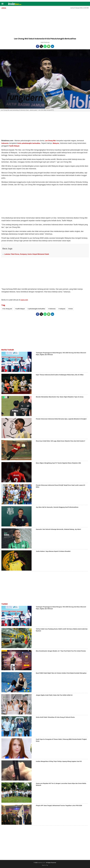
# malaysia (62, 309)
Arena (4, 8)
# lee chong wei (7, 309)
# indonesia (52, 309)
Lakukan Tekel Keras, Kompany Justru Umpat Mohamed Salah (27, 254)
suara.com (24, 300)
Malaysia (56, 143)
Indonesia (5, 143)
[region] (45, 23)
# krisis (70, 309)
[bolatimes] (15, 4)
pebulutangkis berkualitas (31, 143)
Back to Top (45, 865)
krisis (19, 143)
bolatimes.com (41, 863)
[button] (2, 4)
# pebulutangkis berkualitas (36, 309)
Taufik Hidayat (14, 146)
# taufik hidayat (20, 309)
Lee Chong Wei (50, 141)
